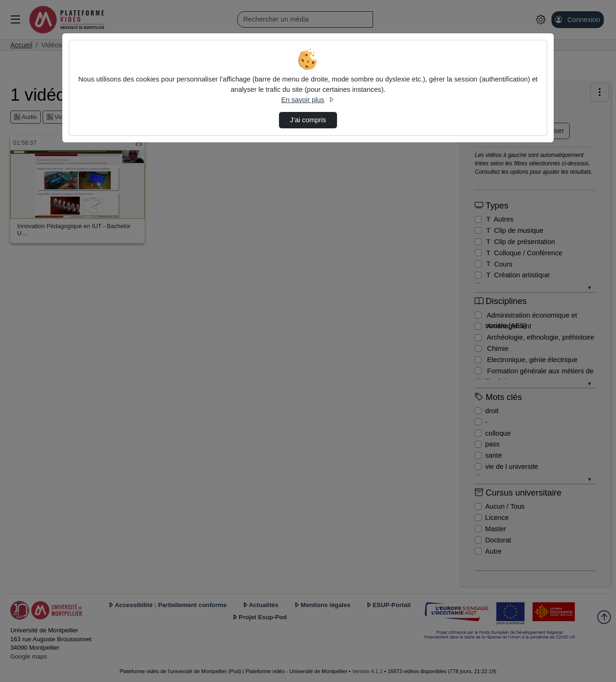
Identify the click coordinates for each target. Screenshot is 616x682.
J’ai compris (308, 120)
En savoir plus (308, 100)
